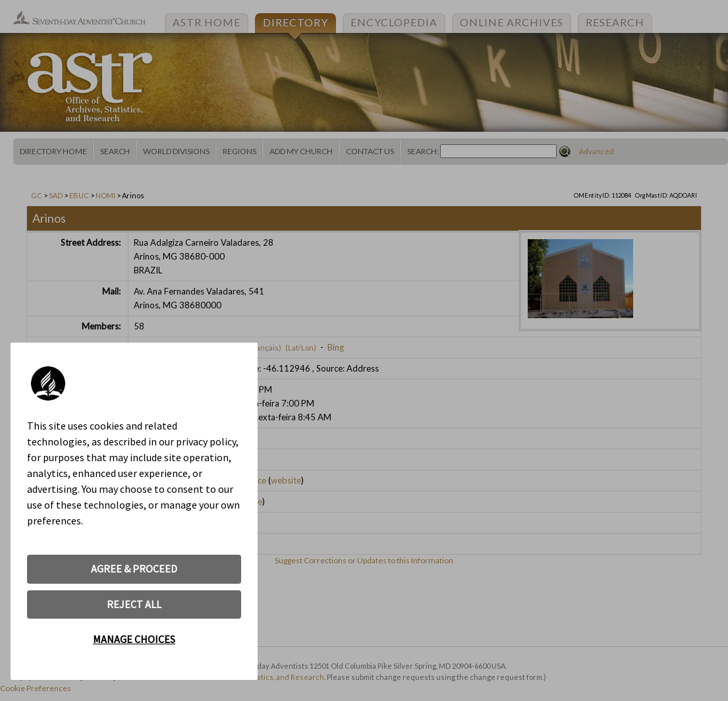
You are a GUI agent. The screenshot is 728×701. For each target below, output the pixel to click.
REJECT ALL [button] (134, 604)
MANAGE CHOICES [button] (134, 639)
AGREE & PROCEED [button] (134, 569)
